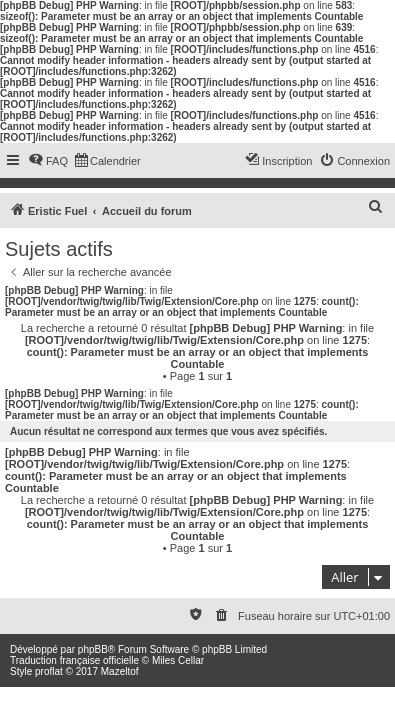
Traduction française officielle (74, 660)
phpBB (93, 649)
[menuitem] (48, 161)
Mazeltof (120, 671)
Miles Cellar (178, 660)
